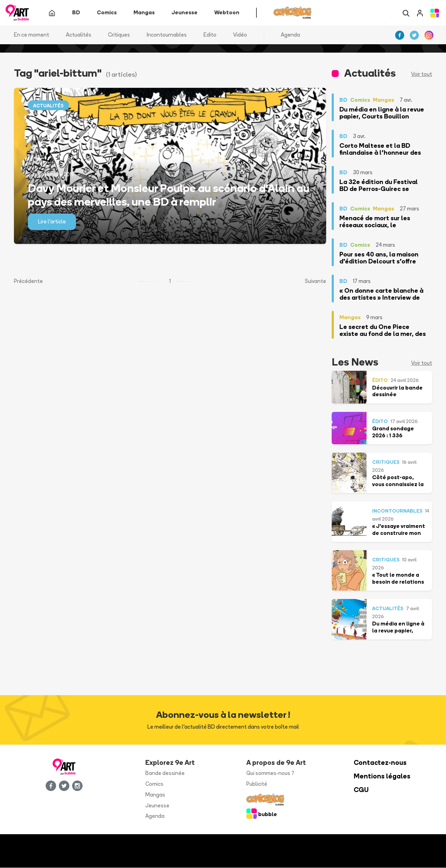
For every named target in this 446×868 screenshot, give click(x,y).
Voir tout (422, 74)
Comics (154, 784)
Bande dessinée (165, 773)
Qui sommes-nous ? (270, 773)
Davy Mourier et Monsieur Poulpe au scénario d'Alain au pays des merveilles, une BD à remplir (169, 195)
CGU (361, 790)
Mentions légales (382, 777)
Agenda (290, 35)
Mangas (155, 795)
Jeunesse (157, 805)
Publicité (257, 784)
